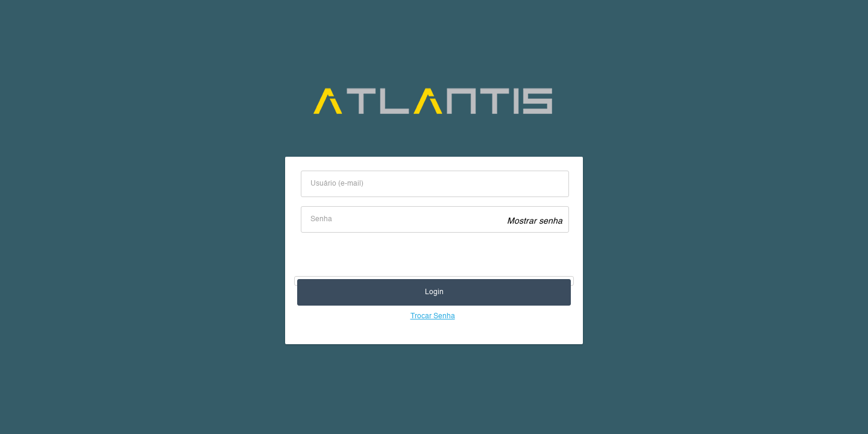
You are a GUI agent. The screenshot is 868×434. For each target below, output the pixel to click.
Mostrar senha (535, 221)
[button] (434, 292)
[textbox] (435, 184)
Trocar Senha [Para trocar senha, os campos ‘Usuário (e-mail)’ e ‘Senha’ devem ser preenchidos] (433, 316)
